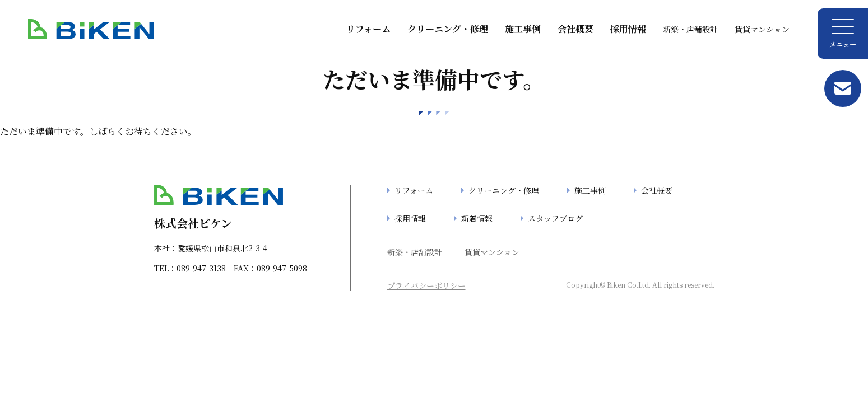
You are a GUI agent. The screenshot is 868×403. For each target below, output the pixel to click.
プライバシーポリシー (426, 285)
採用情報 (628, 29)
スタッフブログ (555, 218)
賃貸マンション (762, 29)
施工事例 (523, 29)
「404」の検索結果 (131, 391)
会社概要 (575, 29)
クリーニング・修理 (448, 29)
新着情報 (477, 218)
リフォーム (368, 29)
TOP (25, 391)
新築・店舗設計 (690, 29)
